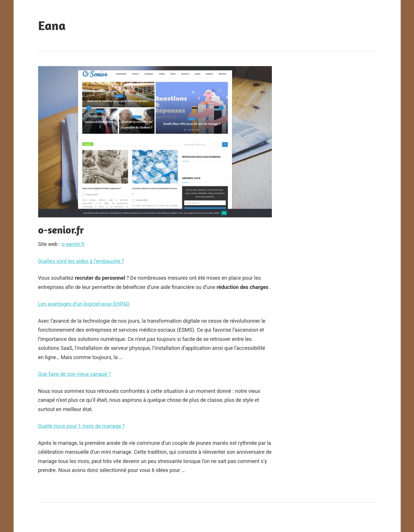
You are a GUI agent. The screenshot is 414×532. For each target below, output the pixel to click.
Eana (52, 25)
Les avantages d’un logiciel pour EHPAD (84, 304)
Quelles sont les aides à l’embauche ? (81, 261)
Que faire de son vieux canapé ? (75, 374)
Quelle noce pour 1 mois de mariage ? (82, 426)
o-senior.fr (73, 244)
